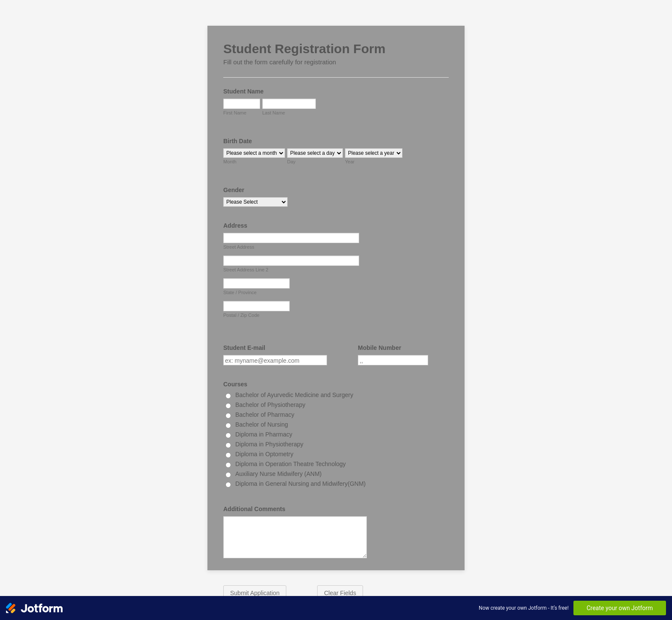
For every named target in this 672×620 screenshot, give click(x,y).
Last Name (274, 113)
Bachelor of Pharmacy (265, 415)
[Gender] (255, 202)
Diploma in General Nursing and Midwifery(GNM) (300, 484)
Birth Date (238, 141)
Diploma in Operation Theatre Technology (291, 464)
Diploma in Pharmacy (264, 434)
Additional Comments (254, 509)
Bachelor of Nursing (262, 424)
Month (230, 162)
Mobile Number (379, 348)
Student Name (243, 91)
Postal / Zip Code (241, 315)
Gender (234, 190)
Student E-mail (244, 348)
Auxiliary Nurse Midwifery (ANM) (278, 474)
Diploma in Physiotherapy (269, 444)
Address (235, 226)
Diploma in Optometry (264, 454)
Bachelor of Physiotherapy (270, 405)
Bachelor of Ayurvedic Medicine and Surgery (294, 395)
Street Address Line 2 (246, 270)
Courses (235, 384)
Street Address (239, 247)
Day (291, 162)
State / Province (240, 292)
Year (350, 162)
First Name (235, 113)
